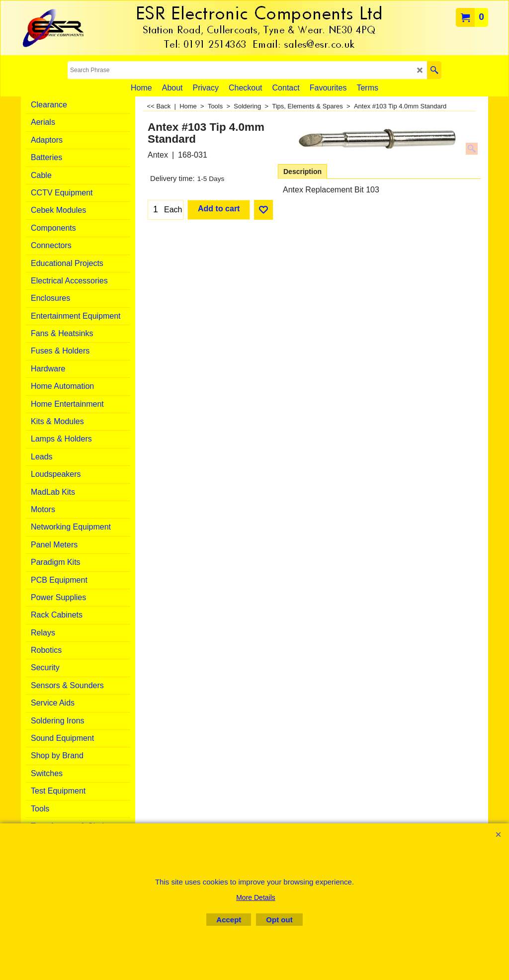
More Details (256, 897)
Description (302, 172)
